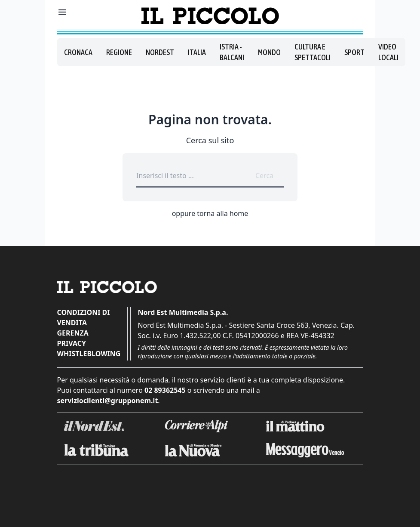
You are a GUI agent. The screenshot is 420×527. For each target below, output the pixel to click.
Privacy (72, 343)
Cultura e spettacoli (313, 52)
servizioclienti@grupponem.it (108, 401)
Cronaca (78, 52)
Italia (197, 52)
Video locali (388, 52)
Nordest (160, 52)
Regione (119, 52)
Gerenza (73, 333)
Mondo (269, 52)
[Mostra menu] (62, 12)
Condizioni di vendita (84, 317)
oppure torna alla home (210, 213)
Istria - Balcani (232, 52)
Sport (354, 52)
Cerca (264, 176)
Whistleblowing (89, 354)
